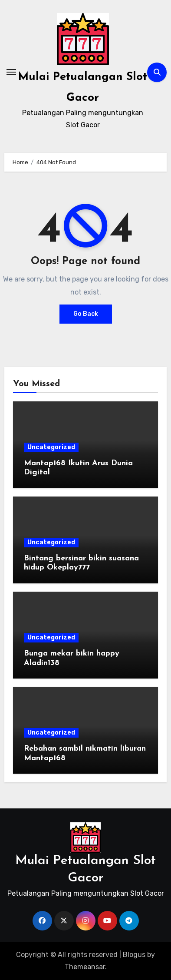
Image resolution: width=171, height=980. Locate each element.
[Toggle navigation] (11, 72)
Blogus (134, 955)
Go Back (86, 314)
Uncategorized (51, 447)
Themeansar (85, 967)
